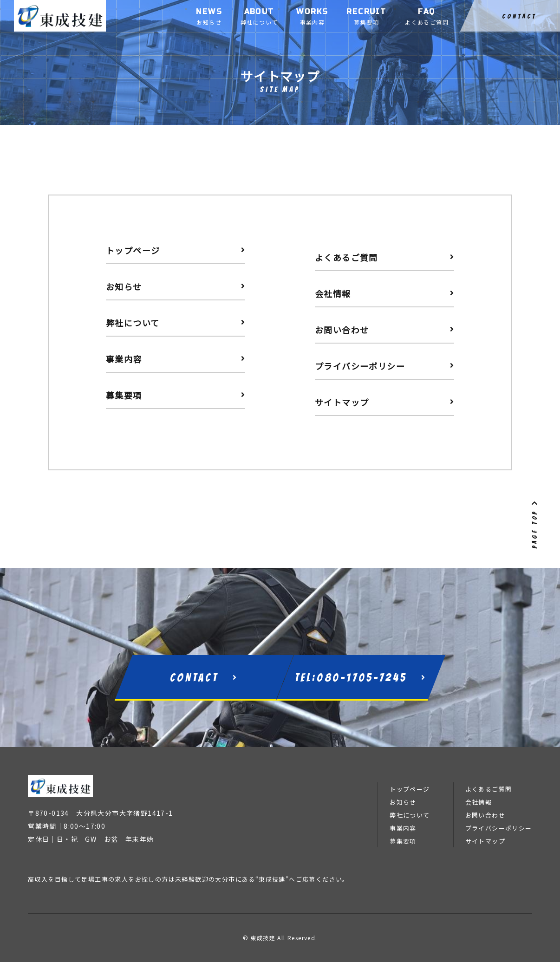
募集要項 (403, 841)
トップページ (410, 789)
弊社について (410, 815)
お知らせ (403, 802)
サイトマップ (485, 841)
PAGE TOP (535, 524)
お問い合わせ (485, 815)
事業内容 (403, 828)
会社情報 (479, 802)
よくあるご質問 (489, 789)
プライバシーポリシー (499, 828)
